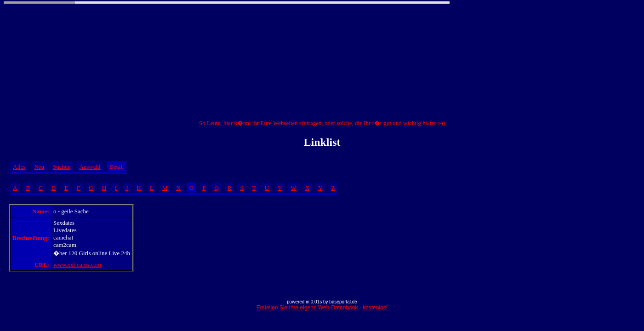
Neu (39, 167)
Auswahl (90, 167)
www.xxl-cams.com (77, 265)
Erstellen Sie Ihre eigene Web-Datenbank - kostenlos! (322, 308)
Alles (19, 167)
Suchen (62, 167)
